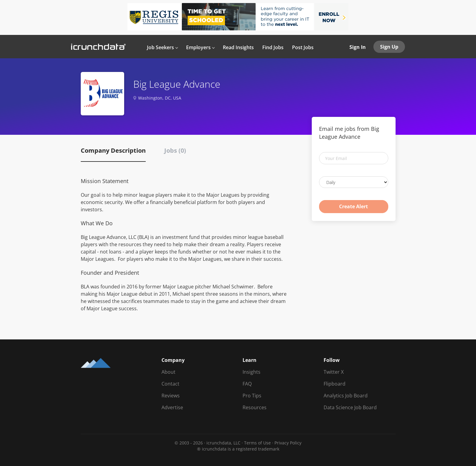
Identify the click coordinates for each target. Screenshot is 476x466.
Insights (252, 372)
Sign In (358, 47)
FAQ (247, 384)
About (168, 372)
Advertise (172, 407)
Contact (170, 384)
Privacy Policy (288, 443)
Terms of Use (257, 443)
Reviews (171, 396)
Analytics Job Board (346, 396)
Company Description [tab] (113, 150)
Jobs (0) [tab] (175, 150)
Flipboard (335, 384)
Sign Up (389, 47)
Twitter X (334, 372)
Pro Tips (252, 396)
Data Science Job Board (350, 407)
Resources (255, 407)
